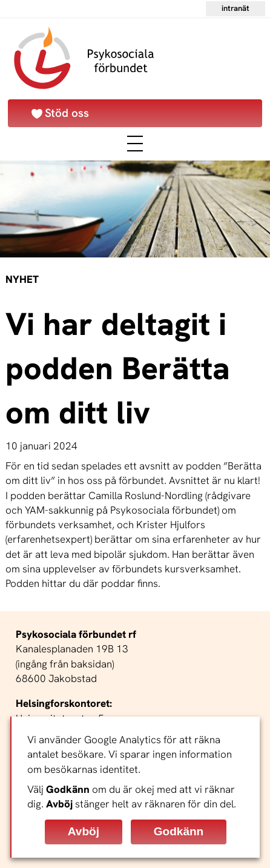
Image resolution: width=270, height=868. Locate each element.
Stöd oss (67, 113)
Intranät (235, 8)
